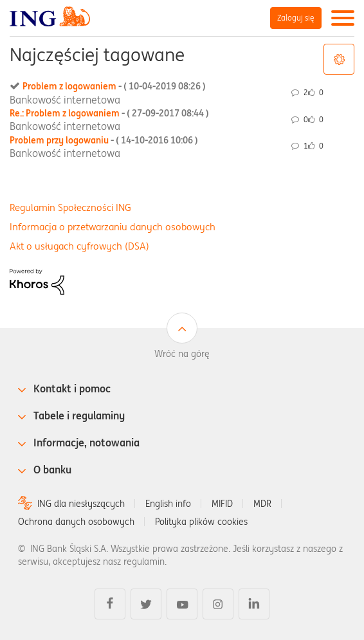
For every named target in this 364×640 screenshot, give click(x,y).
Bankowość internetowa (65, 100)
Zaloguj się (296, 18)
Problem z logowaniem (114, 86)
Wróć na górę (182, 354)
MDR (262, 504)
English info (168, 504)
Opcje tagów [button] (339, 59)
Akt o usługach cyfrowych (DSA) (79, 246)
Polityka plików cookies (201, 522)
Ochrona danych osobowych (76, 522)
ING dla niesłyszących (81, 504)
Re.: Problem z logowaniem (109, 113)
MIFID (222, 504)
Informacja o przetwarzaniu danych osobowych (113, 227)
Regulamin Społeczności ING (70, 207)
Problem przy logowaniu (104, 140)
